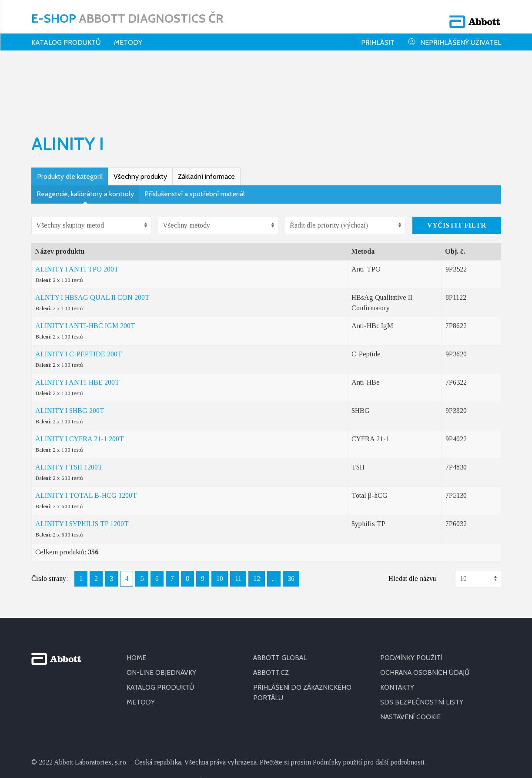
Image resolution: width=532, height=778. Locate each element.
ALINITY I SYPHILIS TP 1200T (82, 466)
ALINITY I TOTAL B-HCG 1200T (86, 438)
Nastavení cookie (412, 659)
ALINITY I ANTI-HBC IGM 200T (85, 268)
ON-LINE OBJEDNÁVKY (162, 615)
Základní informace (206, 119)
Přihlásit (378, 37)
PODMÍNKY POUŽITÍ (412, 600)
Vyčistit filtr (457, 168)
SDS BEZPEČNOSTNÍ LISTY (422, 645)
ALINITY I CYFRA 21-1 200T (80, 381)
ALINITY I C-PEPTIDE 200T (79, 297)
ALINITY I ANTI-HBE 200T (77, 325)
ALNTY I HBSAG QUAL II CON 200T (92, 240)
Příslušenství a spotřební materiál (195, 136)
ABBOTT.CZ (271, 615)
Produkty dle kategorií (70, 119)
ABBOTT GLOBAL (281, 600)
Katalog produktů (66, 37)
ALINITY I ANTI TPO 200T (77, 212)
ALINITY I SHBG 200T (70, 353)
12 (257, 521)
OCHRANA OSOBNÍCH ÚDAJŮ (427, 615)
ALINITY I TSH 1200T (69, 410)
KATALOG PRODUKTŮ (161, 630)
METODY (141, 645)
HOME (136, 600)
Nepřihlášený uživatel (454, 36)
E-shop (127, 15)
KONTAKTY (398, 630)
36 (291, 521)
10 (220, 521)
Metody (128, 37)
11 (238, 521)
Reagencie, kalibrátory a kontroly (85, 136)
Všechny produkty (140, 119)
